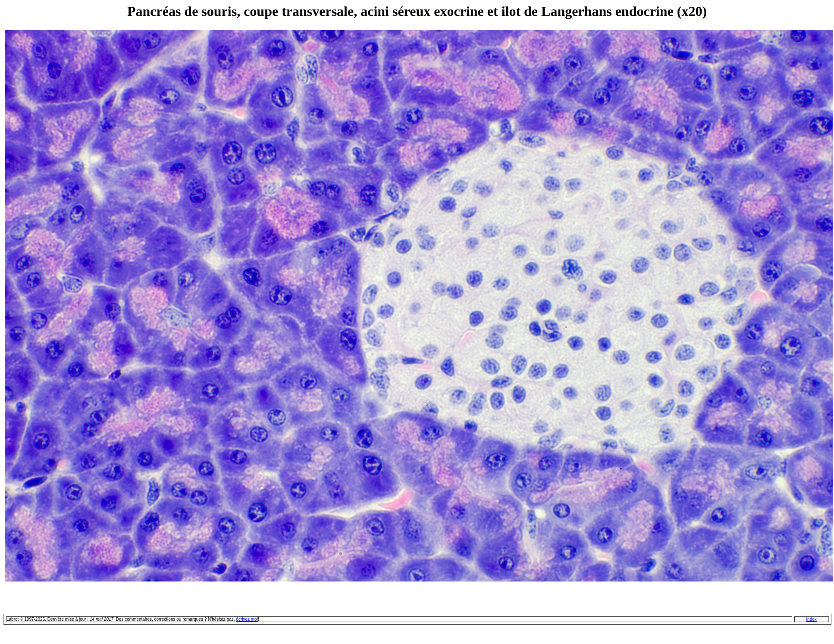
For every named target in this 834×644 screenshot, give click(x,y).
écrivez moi (247, 619)
